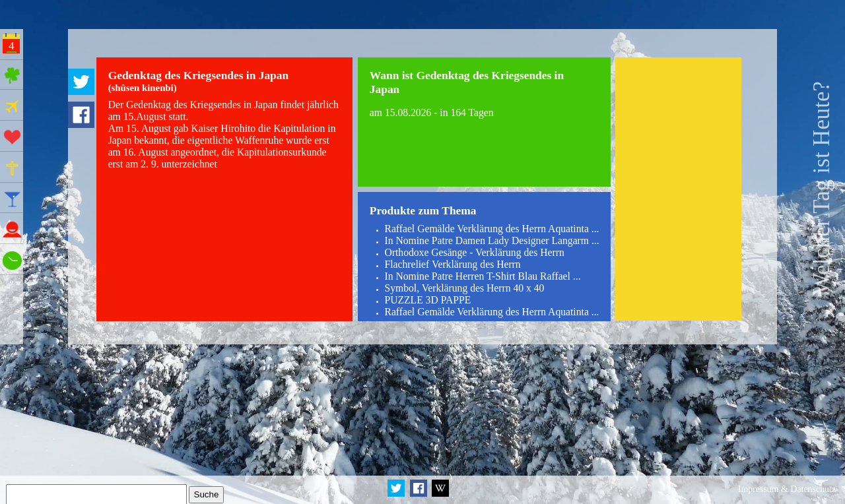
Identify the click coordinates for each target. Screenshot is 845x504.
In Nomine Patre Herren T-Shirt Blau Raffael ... (482, 276)
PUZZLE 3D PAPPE (427, 300)
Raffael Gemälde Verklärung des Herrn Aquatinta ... (491, 229)
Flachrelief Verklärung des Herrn (452, 264)
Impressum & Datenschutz (787, 489)
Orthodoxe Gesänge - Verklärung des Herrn (474, 252)
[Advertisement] (678, 189)
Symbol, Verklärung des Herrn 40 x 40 (464, 288)
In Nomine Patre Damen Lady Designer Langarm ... (491, 240)
